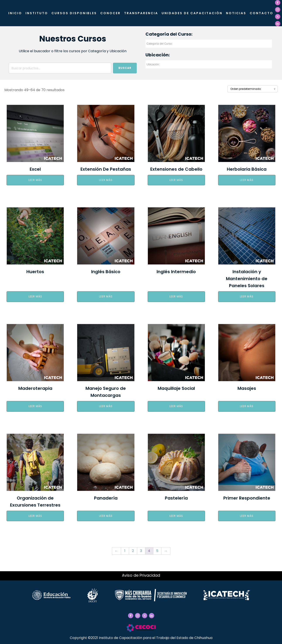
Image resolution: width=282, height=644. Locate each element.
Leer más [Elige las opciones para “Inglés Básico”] (106, 296)
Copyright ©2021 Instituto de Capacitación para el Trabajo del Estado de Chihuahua (141, 638)
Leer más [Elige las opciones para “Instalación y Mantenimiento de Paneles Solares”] (247, 296)
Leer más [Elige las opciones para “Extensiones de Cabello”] (176, 180)
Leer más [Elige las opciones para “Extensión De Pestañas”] (106, 180)
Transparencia (141, 13)
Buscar (125, 68)
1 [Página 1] (125, 551)
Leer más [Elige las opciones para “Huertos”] (35, 296)
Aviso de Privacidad (141, 575)
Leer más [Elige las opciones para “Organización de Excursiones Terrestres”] (35, 516)
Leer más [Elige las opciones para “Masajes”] (247, 406)
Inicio (15, 13)
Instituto (37, 13)
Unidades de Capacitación (192, 13)
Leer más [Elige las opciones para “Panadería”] (106, 516)
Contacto (261, 13)
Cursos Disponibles (74, 13)
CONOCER (110, 13)
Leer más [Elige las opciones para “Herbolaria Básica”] (247, 180)
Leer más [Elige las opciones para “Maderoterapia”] (35, 406)
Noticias (236, 13)
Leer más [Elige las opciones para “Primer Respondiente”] (247, 516)
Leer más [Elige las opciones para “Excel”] (35, 180)
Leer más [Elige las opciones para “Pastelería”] (176, 516)
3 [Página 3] (141, 551)
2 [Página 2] (133, 551)
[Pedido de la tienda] (253, 89)
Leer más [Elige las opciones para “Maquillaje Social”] (176, 406)
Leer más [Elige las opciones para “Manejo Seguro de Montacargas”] (106, 406)
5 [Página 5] (157, 551)
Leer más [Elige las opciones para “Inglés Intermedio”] (176, 296)
